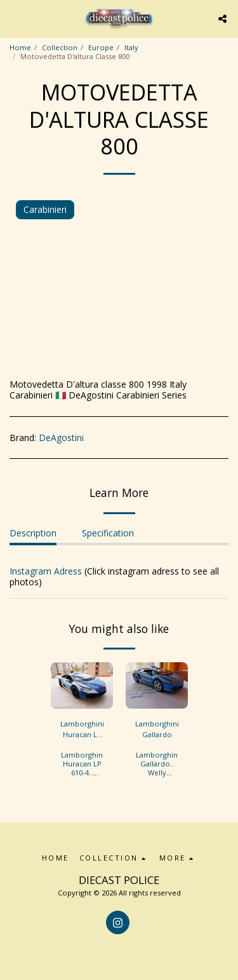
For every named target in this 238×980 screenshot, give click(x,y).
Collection (60, 47)
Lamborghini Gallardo (157, 729)
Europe (101, 47)
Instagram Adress (46, 571)
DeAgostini (61, 438)
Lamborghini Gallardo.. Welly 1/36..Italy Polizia (158, 772)
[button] (14, 18)
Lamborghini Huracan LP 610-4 (82, 730)
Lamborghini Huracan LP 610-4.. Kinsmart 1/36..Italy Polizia (83, 777)
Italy (131, 47)
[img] (82, 686)
